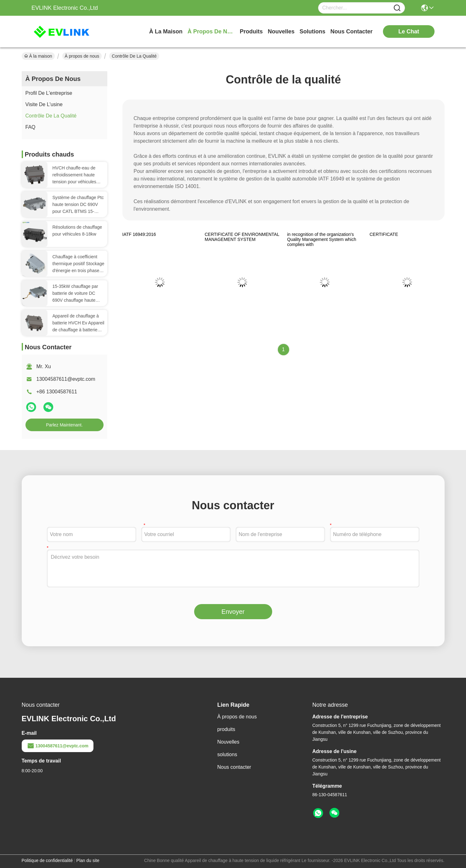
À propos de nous (211, 31)
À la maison (166, 31)
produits (251, 31)
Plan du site (88, 860)
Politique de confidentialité (47, 860)
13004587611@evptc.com (66, 379)
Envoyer (233, 612)
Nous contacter (234, 767)
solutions (312, 31)
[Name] (397, 8)
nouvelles (281, 31)
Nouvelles (228, 742)
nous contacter (351, 31)
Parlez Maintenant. (64, 425)
